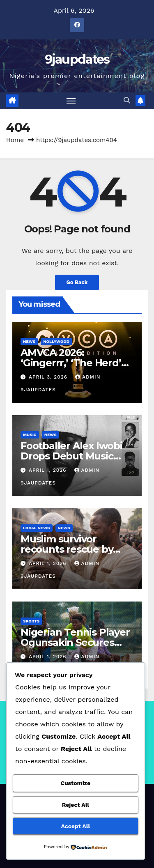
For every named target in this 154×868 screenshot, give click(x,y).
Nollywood (56, 341)
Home (15, 140)
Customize (75, 783)
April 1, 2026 (49, 470)
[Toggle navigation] (71, 101)
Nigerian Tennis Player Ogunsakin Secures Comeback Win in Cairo (77, 642)
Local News (37, 528)
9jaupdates (77, 59)
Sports (31, 621)
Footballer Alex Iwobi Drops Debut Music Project (71, 456)
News (29, 341)
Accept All (76, 826)
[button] (127, 100)
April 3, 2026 (49, 377)
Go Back (77, 282)
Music (30, 435)
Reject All (76, 805)
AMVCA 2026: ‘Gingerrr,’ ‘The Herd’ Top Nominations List (72, 363)
